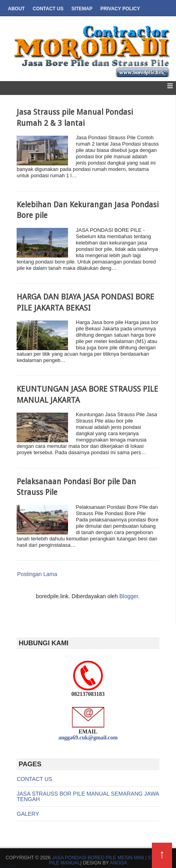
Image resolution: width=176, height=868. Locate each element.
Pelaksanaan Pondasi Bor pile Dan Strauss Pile (76, 487)
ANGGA (118, 863)
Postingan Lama (37, 574)
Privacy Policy (120, 9)
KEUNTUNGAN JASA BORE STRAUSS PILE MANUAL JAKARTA (87, 394)
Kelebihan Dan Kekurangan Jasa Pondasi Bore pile (88, 210)
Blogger (129, 596)
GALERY (28, 814)
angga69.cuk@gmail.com (88, 738)
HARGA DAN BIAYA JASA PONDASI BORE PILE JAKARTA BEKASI (85, 302)
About (16, 9)
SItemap (82, 9)
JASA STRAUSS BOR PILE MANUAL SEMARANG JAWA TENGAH (88, 796)
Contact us (48, 9)
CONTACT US (34, 779)
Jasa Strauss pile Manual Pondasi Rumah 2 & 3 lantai (75, 118)
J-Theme (8, 866)
